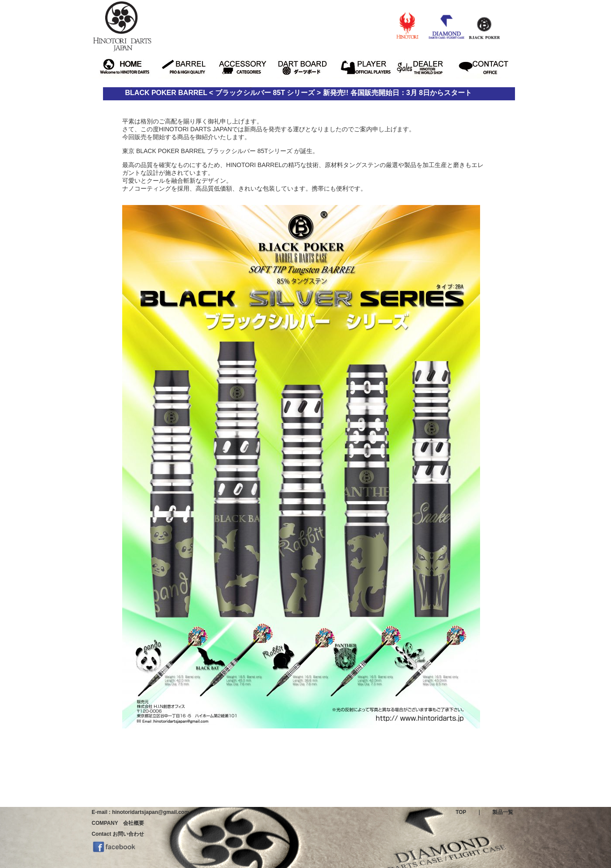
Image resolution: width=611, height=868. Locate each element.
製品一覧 (503, 812)
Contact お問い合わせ (118, 834)
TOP (461, 812)
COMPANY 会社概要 (118, 823)
